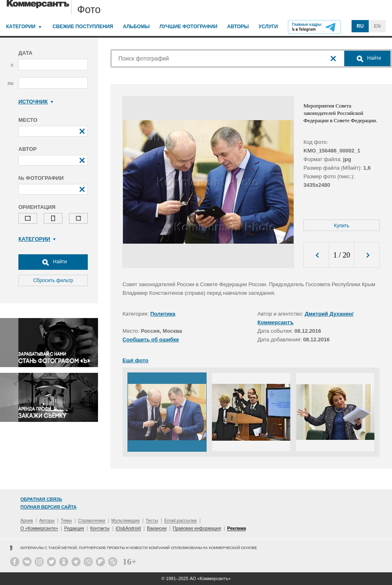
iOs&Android (128, 528)
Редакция (74, 528)
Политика (163, 314)
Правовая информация (197, 528)
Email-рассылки (180, 520)
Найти (53, 262)
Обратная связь (41, 499)
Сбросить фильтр (53, 280)
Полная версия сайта (48, 507)
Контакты (100, 528)
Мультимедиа (126, 520)
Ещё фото (135, 360)
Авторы (238, 27)
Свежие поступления (83, 27)
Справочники (92, 520)
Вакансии (157, 528)
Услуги (268, 27)
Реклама (236, 528)
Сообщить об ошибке (151, 340)
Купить (342, 226)
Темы (67, 520)
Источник (36, 102)
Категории (21, 27)
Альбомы (136, 27)
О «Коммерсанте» (39, 528)
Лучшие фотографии (188, 27)
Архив (27, 520)
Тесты (152, 520)
